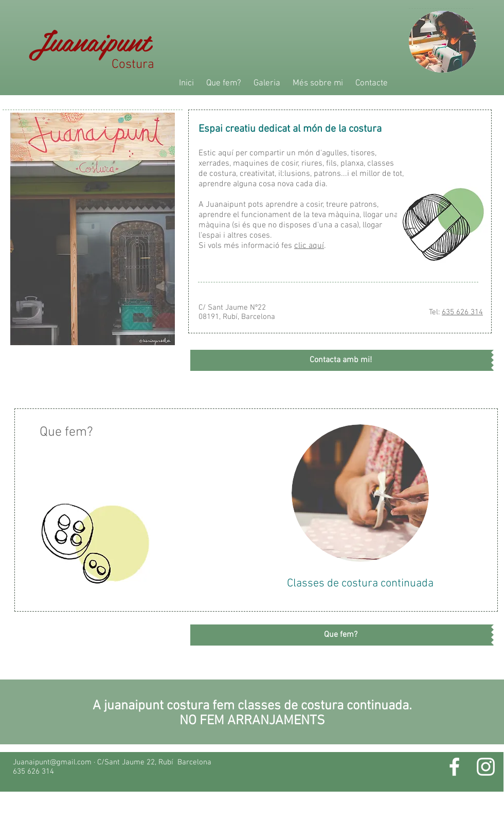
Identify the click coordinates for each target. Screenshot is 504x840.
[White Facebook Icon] (454, 767)
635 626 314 (462, 312)
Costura (150, 65)
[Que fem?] (341, 635)
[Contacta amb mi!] (341, 360)
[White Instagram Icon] (486, 767)
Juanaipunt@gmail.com (52, 762)
